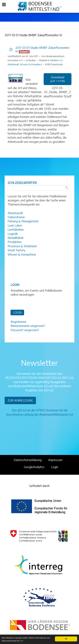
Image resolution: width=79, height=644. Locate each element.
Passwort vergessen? (25, 330)
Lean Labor (15, 225)
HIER (22, 641)
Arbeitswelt (13, 64)
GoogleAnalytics (34, 467)
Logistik (13, 234)
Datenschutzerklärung (28, 460)
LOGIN (17, 312)
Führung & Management (23, 221)
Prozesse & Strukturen (22, 246)
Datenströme (16, 217)
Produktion (15, 242)
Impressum (55, 460)
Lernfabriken (16, 230)
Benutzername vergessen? (28, 326)
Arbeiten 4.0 (56, 60)
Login (55, 467)
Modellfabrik (16, 238)
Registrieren (18, 322)
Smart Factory (16, 250)
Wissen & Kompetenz (31, 64)
